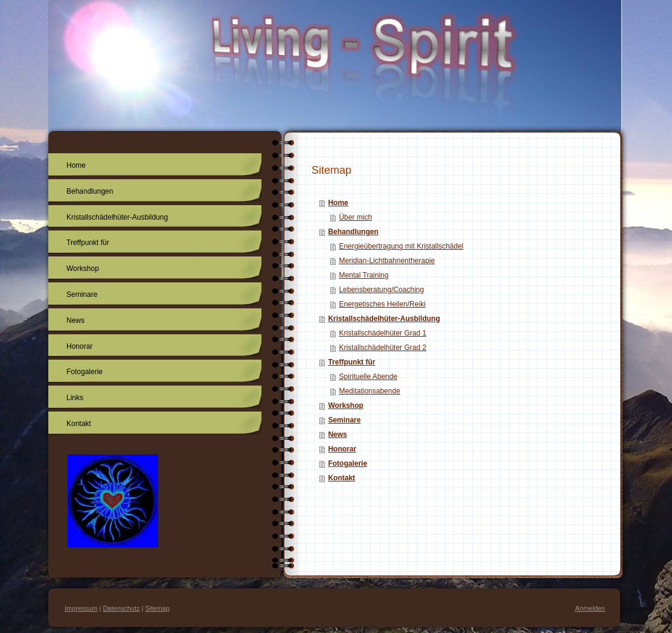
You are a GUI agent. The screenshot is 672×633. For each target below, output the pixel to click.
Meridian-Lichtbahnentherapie (387, 261)
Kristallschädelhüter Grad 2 (382, 348)
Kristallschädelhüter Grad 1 (382, 333)
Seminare (344, 420)
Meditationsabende (369, 391)
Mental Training (363, 275)
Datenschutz (121, 608)
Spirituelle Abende (368, 377)
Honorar (342, 449)
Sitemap (158, 608)
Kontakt (341, 478)
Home (338, 203)
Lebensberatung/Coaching (381, 290)
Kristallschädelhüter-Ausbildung (384, 319)
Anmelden (590, 608)
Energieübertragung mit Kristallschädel (401, 246)
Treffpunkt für (351, 362)
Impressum (81, 608)
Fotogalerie (347, 463)
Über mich (355, 217)
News (337, 434)
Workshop (345, 406)
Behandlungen (353, 232)
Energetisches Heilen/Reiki (382, 304)
